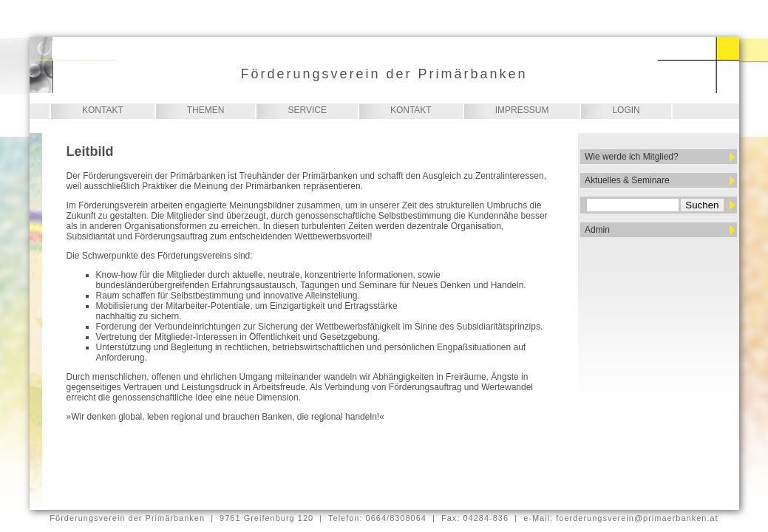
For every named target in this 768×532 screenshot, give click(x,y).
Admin (597, 230)
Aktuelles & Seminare (627, 180)
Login (626, 110)
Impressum (522, 110)
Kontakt (103, 110)
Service (307, 110)
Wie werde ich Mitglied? (632, 157)
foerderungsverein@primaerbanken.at (637, 518)
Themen (206, 110)
